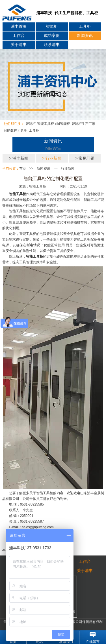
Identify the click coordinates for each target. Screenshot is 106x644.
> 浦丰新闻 (19, 158)
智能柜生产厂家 (83, 124)
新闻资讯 (85, 36)
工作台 (19, 36)
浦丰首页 (19, 27)
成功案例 (52, 36)
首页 (23, 169)
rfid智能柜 (63, 124)
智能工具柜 (46, 124)
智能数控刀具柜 (16, 131)
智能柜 (52, 27)
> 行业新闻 (52, 158)
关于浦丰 (19, 45)
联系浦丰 (52, 45)
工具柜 (85, 27)
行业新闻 (68, 169)
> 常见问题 (85, 158)
